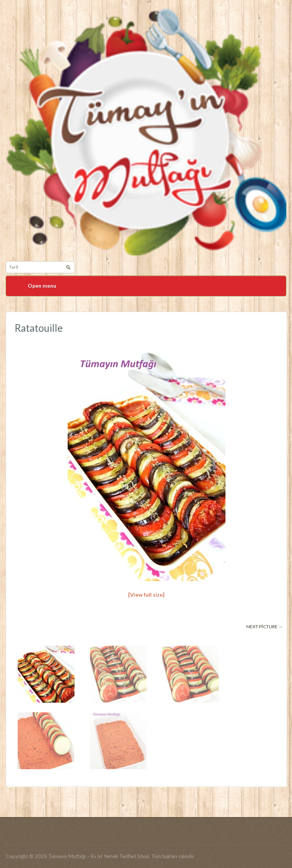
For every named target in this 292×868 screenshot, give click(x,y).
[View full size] (146, 595)
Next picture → (264, 626)
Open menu (42, 286)
